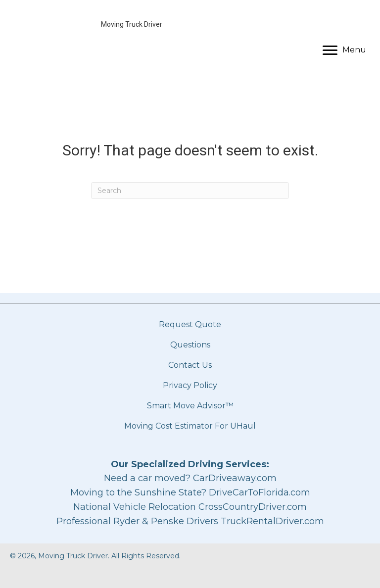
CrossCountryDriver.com (253, 507)
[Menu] (344, 50)
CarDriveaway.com (235, 478)
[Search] (190, 191)
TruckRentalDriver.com (272, 521)
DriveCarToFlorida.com (260, 492)
